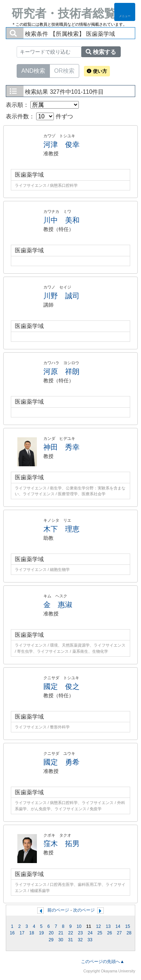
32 (80, 940)
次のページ (84, 910)
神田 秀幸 (61, 447)
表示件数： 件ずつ (39, 116)
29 (51, 940)
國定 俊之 (61, 686)
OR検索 (64, 70)
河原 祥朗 (61, 371)
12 (98, 926)
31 (70, 940)
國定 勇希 (61, 762)
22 (71, 933)
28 (129, 933)
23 (80, 933)
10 (79, 926)
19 (42, 933)
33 (90, 940)
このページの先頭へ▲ (103, 962)
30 (61, 940)
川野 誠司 (61, 296)
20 (51, 933)
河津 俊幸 (61, 144)
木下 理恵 (61, 529)
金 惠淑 (58, 605)
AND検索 (33, 70)
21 (61, 933)
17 (22, 933)
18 (32, 933)
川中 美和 (61, 220)
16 (12, 933)
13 (108, 926)
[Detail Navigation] (125, 12)
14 (118, 926)
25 (100, 933)
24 (90, 933)
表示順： (42, 105)
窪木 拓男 (61, 844)
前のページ (58, 910)
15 (128, 926)
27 (119, 933)
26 (110, 933)
